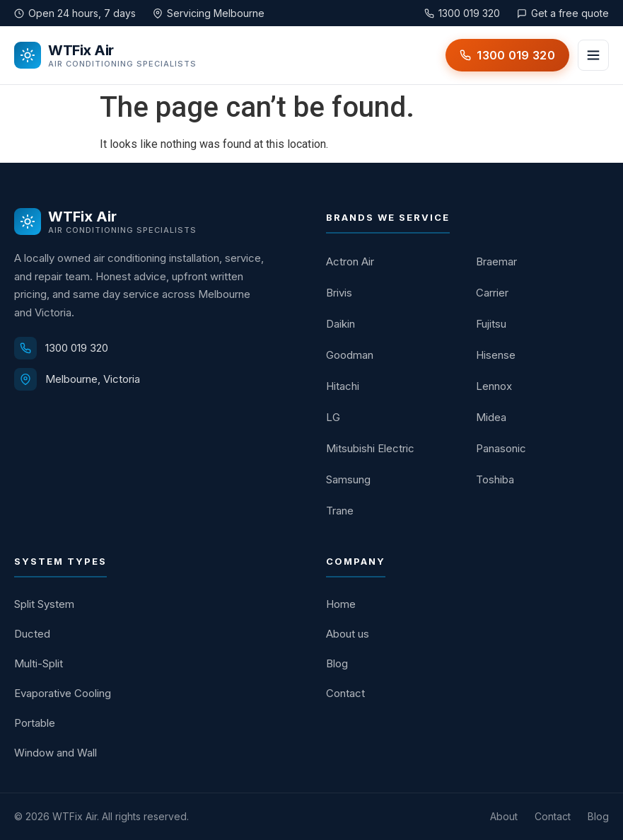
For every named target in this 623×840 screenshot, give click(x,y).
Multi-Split (39, 663)
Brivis (339, 293)
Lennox (494, 386)
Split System (44, 604)
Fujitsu (491, 324)
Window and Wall (56, 753)
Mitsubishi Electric (370, 448)
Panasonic (501, 448)
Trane (340, 511)
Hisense (496, 355)
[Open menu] (593, 55)
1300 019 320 (77, 348)
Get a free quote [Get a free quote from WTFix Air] (563, 13)
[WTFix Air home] (105, 55)
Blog (337, 663)
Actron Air (350, 261)
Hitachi (343, 386)
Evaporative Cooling (63, 693)
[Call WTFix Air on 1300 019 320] (507, 55)
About (504, 816)
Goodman (350, 355)
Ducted (32, 634)
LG (333, 417)
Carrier (492, 293)
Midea (491, 417)
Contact (345, 693)
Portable (35, 723)
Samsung (348, 479)
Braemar (496, 261)
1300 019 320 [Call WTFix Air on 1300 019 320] (462, 13)
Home (341, 604)
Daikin (340, 324)
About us (348, 634)
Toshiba (495, 479)
